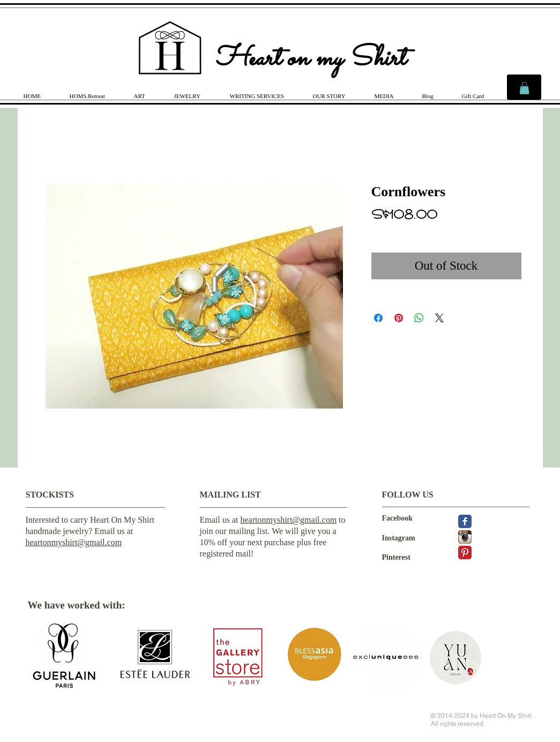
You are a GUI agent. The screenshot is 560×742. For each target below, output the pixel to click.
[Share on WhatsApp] (419, 318)
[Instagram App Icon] (465, 537)
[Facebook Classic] (465, 521)
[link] (524, 88)
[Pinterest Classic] (465, 552)
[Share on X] (439, 318)
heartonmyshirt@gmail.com (74, 542)
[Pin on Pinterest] (399, 318)
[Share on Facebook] (378, 318)
